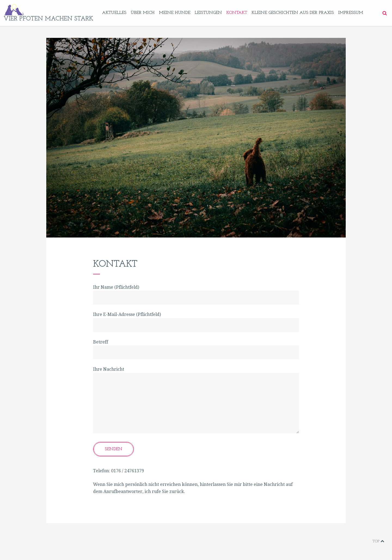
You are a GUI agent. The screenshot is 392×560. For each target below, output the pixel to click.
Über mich (143, 13)
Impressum (351, 13)
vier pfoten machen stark (48, 19)
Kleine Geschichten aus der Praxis (293, 13)
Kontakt (237, 13)
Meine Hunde (175, 13)
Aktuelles (114, 13)
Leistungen (208, 13)
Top (378, 541)
